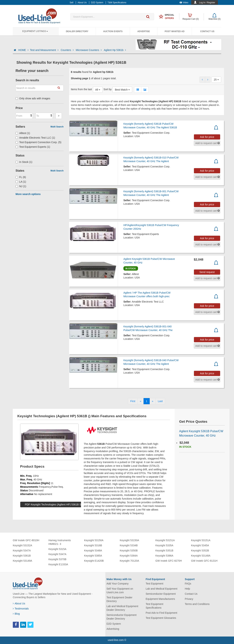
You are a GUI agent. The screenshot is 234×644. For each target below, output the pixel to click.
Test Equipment (155, 584)
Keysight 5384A (129, 556)
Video (184, 3)
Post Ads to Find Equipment (162, 613)
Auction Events (113, 31)
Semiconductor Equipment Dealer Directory (122, 617)
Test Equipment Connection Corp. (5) (38, 142)
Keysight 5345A (200, 545)
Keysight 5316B (93, 545)
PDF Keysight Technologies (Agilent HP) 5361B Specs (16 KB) (60, 505)
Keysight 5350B (129, 551)
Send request (207, 272)
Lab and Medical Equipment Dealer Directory (122, 608)
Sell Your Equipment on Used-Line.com (120, 591)
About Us (19, 603)
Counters (68, 50)
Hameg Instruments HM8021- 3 (60, 542)
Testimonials (21, 609)
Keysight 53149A (22, 561)
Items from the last (81, 89)
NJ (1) (21, 186)
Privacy (189, 599)
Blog (16, 614)
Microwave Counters (89, 50)
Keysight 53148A (201, 556)
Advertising (113, 629)
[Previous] (141, 401)
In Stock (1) (24, 162)
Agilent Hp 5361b (115, 50)
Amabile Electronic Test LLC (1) (35, 138)
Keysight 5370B (57, 559)
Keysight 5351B (164, 551)
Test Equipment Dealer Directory (120, 599)
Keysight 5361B (22, 556)
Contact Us (207, 31)
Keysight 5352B (200, 551)
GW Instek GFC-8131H (204, 561)
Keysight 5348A (93, 551)
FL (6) (21, 177)
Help (187, 589)
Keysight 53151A (165, 540)
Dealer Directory (77, 31)
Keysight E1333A (58, 564)
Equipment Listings (35, 31)
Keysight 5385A (93, 556)
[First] (133, 401)
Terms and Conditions (197, 604)
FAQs (188, 584)
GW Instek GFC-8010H (26, 540)
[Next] (153, 401)
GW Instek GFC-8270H (169, 561)
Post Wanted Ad (175, 31)
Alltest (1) (23, 133)
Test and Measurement (45, 50)
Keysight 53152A (22, 545)
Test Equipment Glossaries (161, 618)
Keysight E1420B (94, 561)
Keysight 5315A (57, 549)
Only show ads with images (33, 98)
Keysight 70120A (129, 561)
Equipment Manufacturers (160, 599)
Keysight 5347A (22, 551)
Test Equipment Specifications (155, 606)
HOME (23, 50)
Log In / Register (207, 3)
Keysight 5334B (129, 545)
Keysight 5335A (164, 545)
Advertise (144, 31)
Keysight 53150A (94, 540)
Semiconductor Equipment (161, 594)
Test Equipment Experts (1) (33, 147)
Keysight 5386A (164, 556)
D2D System (114, 624)
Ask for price (207, 137)
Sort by (107, 89)
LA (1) (21, 182)
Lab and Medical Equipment (162, 589)
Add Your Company (118, 584)
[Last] (160, 401)
